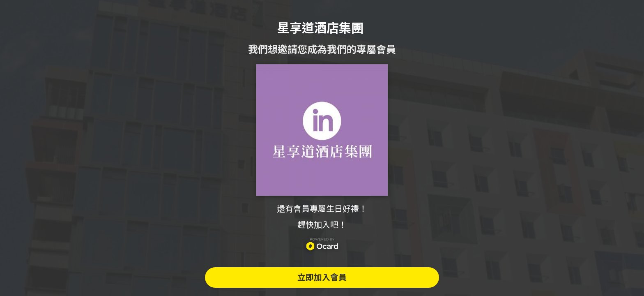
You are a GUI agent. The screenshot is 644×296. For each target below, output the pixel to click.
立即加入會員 (322, 277)
